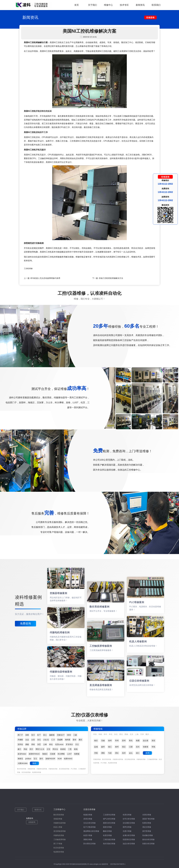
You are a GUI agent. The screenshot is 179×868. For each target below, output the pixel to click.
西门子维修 (58, 844)
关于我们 (92, 5)
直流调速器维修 (60, 831)
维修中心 (108, 5)
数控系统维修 (59, 815)
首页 (77, 5)
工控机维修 (28, 268)
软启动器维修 (59, 848)
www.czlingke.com (96, 864)
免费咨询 (25, 623)
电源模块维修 (59, 852)
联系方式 (38, 810)
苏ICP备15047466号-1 (118, 864)
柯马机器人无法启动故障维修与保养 (45, 278)
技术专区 (124, 5)
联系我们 (156, 5)
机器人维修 (58, 827)
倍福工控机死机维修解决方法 (111, 278)
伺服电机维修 (59, 835)
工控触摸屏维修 (60, 839)
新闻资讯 (140, 5)
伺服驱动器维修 (60, 823)
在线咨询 (32, 822)
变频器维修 (58, 819)
